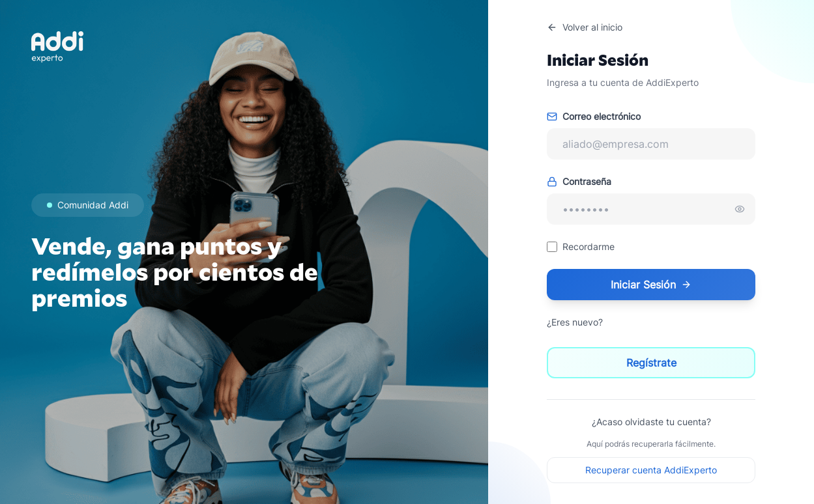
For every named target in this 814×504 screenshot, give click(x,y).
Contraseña (579, 181)
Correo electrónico (594, 116)
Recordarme (589, 246)
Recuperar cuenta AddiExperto (651, 470)
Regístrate (651, 363)
